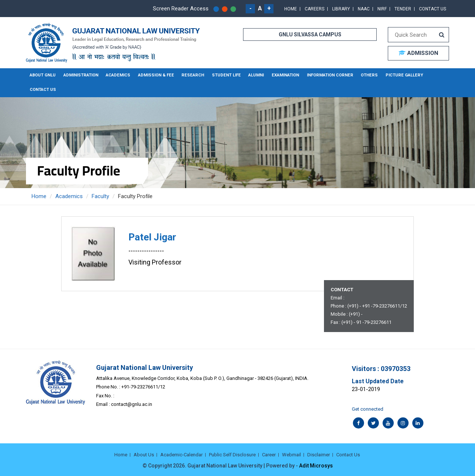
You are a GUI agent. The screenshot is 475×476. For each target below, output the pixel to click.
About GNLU (43, 75)
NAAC (364, 9)
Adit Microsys (316, 465)
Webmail (291, 454)
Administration (80, 75)
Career (269, 454)
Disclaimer (319, 454)
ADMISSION (418, 53)
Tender (403, 9)
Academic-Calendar (181, 454)
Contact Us (433, 9)
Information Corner (323, 75)
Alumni (251, 75)
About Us (144, 454)
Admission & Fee (154, 75)
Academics (117, 75)
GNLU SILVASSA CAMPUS (310, 35)
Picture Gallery (395, 75)
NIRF (382, 9)
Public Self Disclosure (232, 454)
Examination (280, 75)
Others (361, 75)
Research (190, 75)
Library (341, 9)
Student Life (222, 75)
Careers (315, 9)
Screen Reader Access (181, 9)
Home (291, 9)
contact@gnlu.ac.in (132, 404)
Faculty (100, 196)
